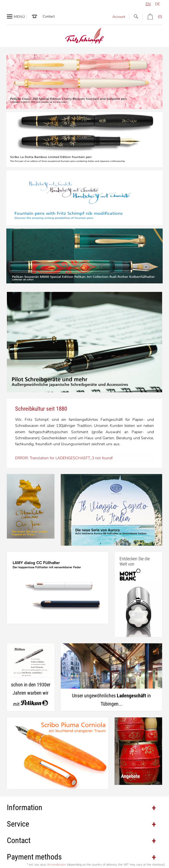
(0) (152, 17)
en (148, 4)
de (157, 4)
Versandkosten (56, 865)
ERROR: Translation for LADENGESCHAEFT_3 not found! (64, 458)
